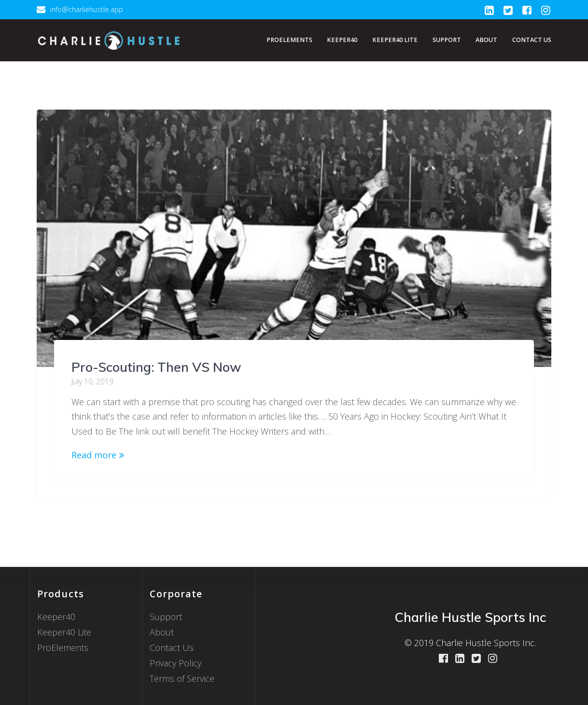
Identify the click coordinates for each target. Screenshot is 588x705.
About (486, 40)
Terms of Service (182, 678)
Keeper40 (342, 40)
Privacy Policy (175, 663)
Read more (94, 455)
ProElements (289, 40)
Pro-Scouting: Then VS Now (156, 367)
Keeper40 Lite (395, 40)
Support (447, 40)
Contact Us (532, 40)
